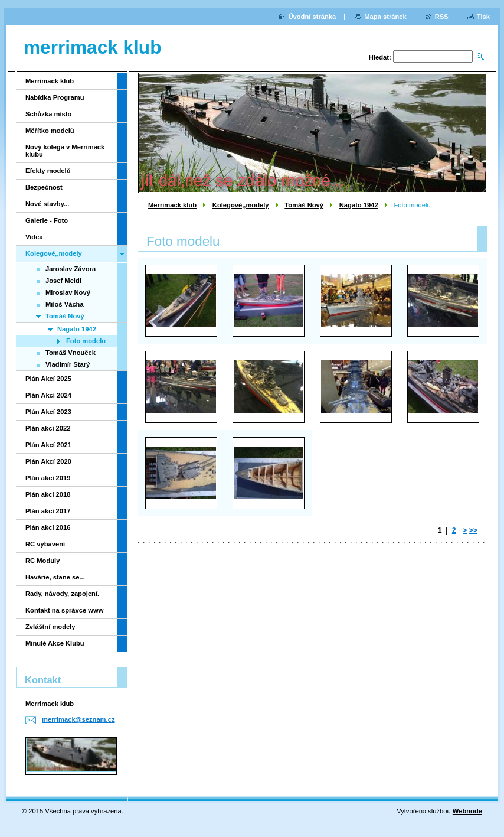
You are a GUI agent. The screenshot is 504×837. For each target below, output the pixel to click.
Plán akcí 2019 (48, 478)
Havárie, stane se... (55, 577)
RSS (442, 17)
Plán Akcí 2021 (48, 445)
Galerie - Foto (47, 220)
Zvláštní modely (50, 627)
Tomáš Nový (304, 205)
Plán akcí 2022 (48, 428)
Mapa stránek (385, 17)
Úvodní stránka (312, 17)
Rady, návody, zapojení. (62, 594)
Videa (34, 237)
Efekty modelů (48, 171)
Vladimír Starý (68, 364)
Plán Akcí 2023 (48, 412)
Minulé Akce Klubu (55, 643)
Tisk (483, 17)
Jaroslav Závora (71, 269)
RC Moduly (42, 561)
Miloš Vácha (65, 304)
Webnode (467, 811)
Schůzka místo (48, 114)
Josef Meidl (63, 281)
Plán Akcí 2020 (48, 461)
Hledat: (380, 57)
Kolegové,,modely (241, 205)
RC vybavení (45, 544)
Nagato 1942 (359, 205)
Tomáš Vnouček (71, 353)
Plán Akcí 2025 (48, 379)
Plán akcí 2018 (48, 494)
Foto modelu (86, 341)
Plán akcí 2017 (48, 511)
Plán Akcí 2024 (48, 395)
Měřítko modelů (50, 131)
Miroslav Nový (68, 292)
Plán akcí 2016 (48, 527)
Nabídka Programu (55, 97)
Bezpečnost (44, 187)
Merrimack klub (172, 205)
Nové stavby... (47, 204)
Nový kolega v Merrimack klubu (65, 151)
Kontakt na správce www (64, 610)
